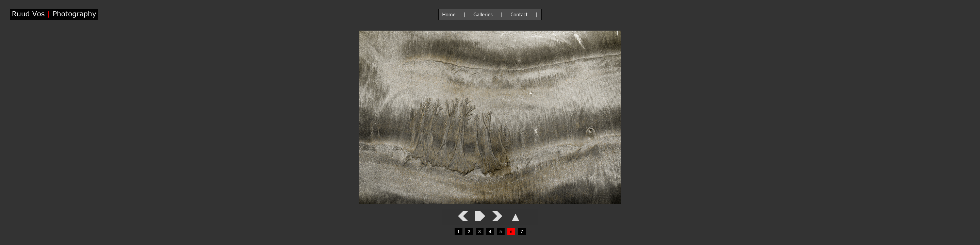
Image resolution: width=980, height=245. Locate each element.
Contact (519, 14)
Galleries (483, 14)
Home (449, 14)
